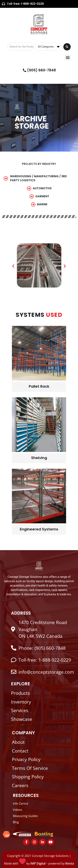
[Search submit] (67, 47)
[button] (68, 57)
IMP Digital (38, 863)
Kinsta (70, 863)
